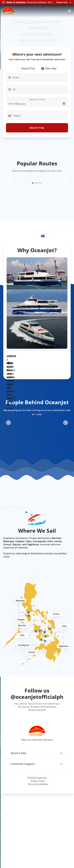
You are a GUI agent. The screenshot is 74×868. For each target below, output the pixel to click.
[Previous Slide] (8, 204)
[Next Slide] (66, 204)
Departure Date (37, 99)
